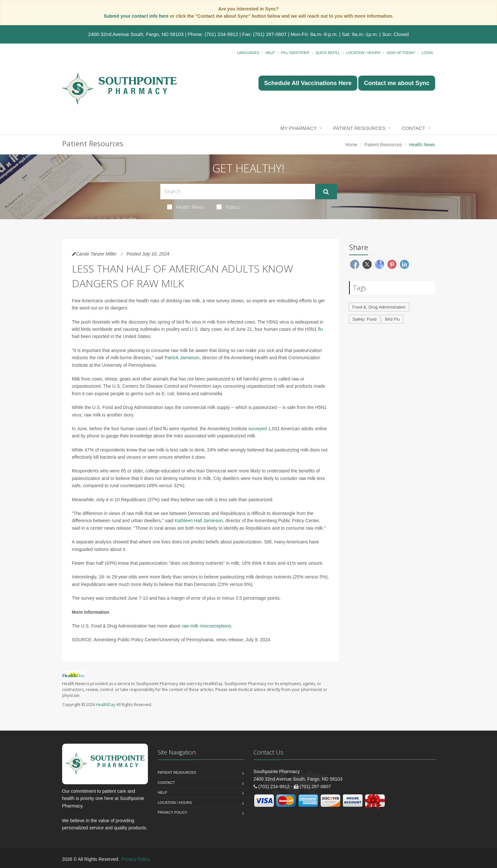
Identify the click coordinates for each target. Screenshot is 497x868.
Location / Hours (363, 53)
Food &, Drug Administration (379, 307)
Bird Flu (392, 319)
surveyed (258, 429)
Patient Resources (359, 128)
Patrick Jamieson (182, 358)
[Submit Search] (326, 192)
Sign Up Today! (401, 53)
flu (320, 329)
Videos (229, 207)
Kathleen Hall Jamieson (199, 521)
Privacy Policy (173, 812)
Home (351, 145)
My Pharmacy (299, 128)
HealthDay (106, 705)
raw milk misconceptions (206, 626)
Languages (248, 53)
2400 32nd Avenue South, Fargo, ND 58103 (136, 34)
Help (270, 53)
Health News (186, 207)
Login (427, 53)
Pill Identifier (295, 53)
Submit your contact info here (137, 16)
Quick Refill (328, 53)
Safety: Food (364, 319)
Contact (413, 128)
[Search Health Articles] (238, 192)
